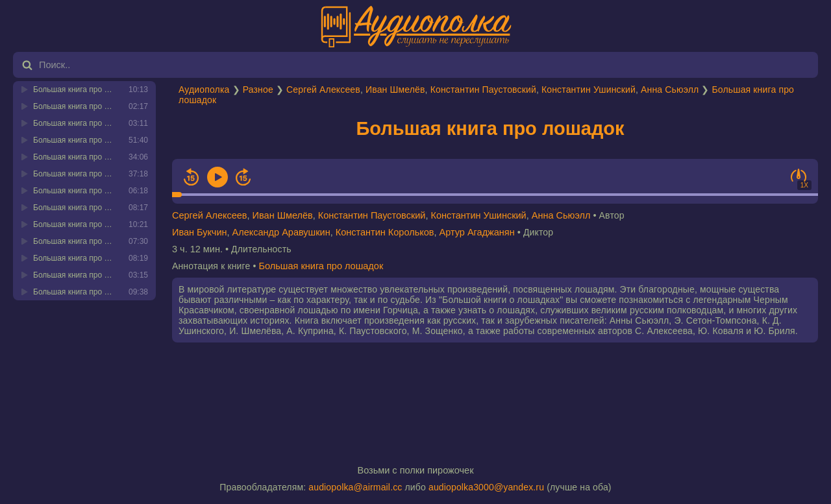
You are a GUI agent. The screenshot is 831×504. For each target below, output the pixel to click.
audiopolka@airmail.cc (355, 487)
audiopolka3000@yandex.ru (486, 487)
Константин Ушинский (589, 90)
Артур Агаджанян (477, 232)
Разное (258, 90)
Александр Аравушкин (281, 232)
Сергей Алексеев (323, 90)
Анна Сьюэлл (670, 90)
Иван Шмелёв (395, 90)
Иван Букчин (200, 232)
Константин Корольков (385, 232)
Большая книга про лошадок (490, 128)
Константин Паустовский (483, 90)
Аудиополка (204, 90)
